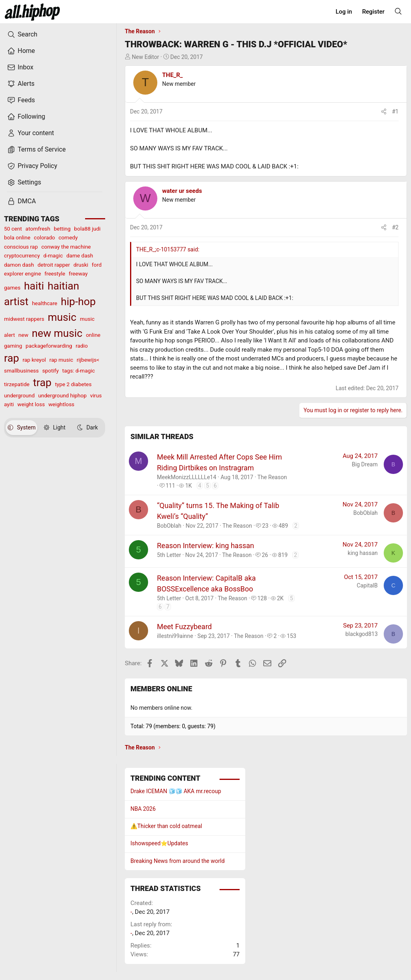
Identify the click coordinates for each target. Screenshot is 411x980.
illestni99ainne (175, 636)
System (21, 427)
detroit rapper (54, 265)
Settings (24, 182)
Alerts (21, 84)
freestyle (55, 273)
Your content (31, 133)
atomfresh (38, 229)
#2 (396, 227)
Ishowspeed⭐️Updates (159, 843)
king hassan (363, 553)
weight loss (31, 404)
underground (19, 395)
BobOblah (169, 526)
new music (57, 333)
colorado (44, 237)
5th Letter (169, 555)
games (12, 288)
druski (81, 265)
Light (55, 427)
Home (21, 51)
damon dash (19, 265)
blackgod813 (361, 634)
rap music (61, 360)
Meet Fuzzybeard (184, 627)
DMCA (21, 201)
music (62, 317)
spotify (50, 371)
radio (81, 346)
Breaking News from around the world (178, 861)
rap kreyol (34, 360)
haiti (34, 286)
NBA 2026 (143, 809)
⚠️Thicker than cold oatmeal (166, 826)
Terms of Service (37, 150)
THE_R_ (172, 75)
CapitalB (367, 585)
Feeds (21, 100)
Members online (161, 689)
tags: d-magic (78, 371)
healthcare (45, 303)
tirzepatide (17, 384)
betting (62, 229)
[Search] (398, 11)
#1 (396, 111)
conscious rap (21, 247)
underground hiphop (62, 395)
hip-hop (78, 302)
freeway (78, 273)
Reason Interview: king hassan (205, 546)
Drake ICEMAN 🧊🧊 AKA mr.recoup (176, 791)
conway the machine (66, 247)
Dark (87, 427)
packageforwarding (49, 346)
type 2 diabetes (73, 384)
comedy (68, 237)
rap (11, 358)
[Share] (384, 112)
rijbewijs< (88, 360)
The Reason (272, 477)
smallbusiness (21, 371)
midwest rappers (24, 319)
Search (22, 34)
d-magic (53, 255)
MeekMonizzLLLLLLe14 (187, 477)
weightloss (61, 404)
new (23, 335)
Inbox (20, 67)
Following (26, 117)
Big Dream (365, 464)
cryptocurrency (22, 255)
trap (42, 383)
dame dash (80, 255)
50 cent (13, 229)
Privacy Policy (32, 166)
